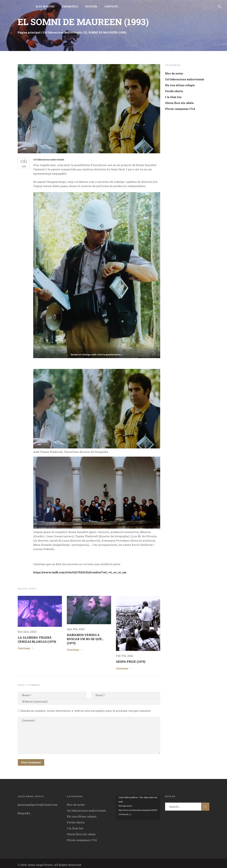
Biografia (24, 810)
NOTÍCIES (91, 8)
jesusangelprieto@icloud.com (38, 802)
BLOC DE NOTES (45, 8)
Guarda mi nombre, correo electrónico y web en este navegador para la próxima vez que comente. (86, 707)
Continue (24, 645)
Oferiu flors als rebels (179, 103)
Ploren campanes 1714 (180, 109)
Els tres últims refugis (180, 85)
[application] (138, 805)
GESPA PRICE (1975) (131, 658)
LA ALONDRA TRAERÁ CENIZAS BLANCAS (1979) (37, 636)
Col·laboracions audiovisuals (62, 32)
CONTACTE (111, 8)
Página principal (29, 32)
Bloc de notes (174, 73)
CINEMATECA (70, 8)
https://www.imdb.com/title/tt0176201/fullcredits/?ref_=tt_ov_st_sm (81, 569)
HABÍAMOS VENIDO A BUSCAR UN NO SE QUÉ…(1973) (85, 636)
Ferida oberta (174, 91)
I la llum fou (173, 97)
